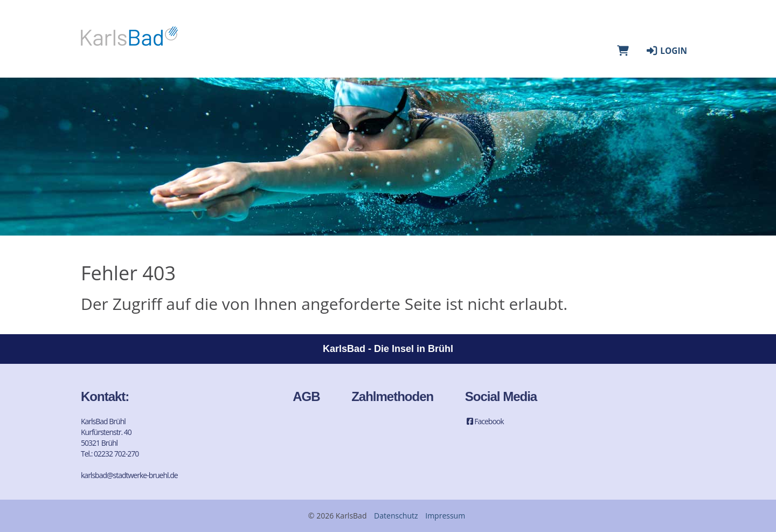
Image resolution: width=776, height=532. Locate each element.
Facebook (484, 421)
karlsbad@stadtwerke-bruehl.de (129, 475)
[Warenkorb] (623, 51)
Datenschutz (396, 516)
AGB (306, 396)
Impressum (445, 516)
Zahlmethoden (392, 396)
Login (666, 51)
